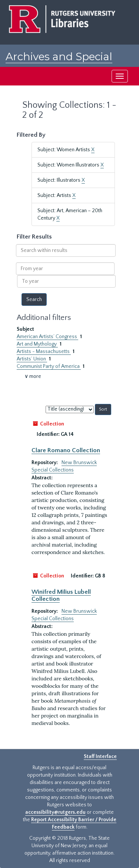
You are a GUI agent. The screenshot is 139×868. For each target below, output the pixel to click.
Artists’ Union (32, 359)
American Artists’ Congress (47, 337)
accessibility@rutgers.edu (55, 812)
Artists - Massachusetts (44, 352)
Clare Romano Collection (66, 450)
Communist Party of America (49, 366)
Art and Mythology (37, 344)
